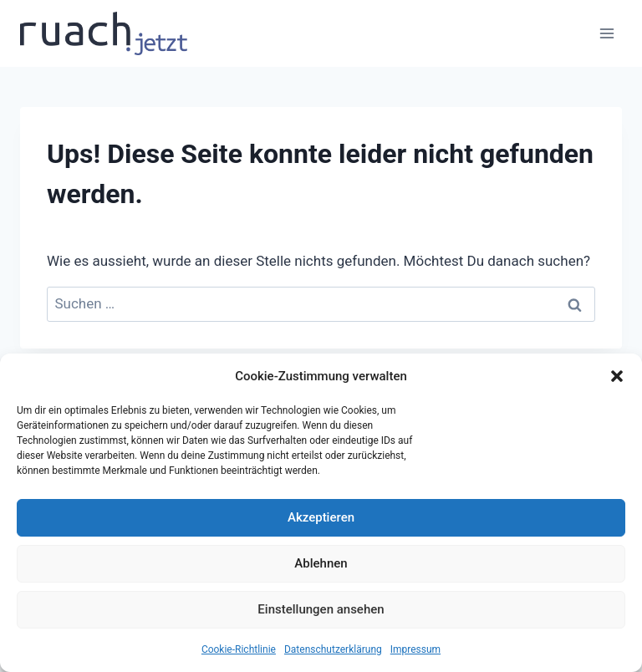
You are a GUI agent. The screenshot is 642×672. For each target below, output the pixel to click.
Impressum (415, 649)
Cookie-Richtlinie (239, 649)
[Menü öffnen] (606, 33)
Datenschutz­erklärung (333, 649)
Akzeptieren (321, 517)
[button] (617, 376)
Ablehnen (321, 563)
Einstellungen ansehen (321, 609)
